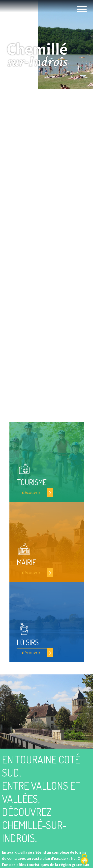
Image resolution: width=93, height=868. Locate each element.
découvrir (31, 492)
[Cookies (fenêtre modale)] (84, 860)
